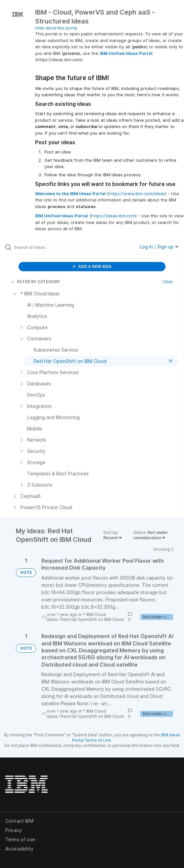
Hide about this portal (56, 28)
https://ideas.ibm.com (113, 216)
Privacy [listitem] (14, 830)
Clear (168, 282)
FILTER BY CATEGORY (35, 282)
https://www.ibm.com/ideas (137, 194)
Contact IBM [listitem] (19, 821)
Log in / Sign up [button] (159, 247)
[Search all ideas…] (51, 247)
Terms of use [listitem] (20, 839)
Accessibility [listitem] (19, 849)
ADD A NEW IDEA (92, 266)
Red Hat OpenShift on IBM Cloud (92, 619)
